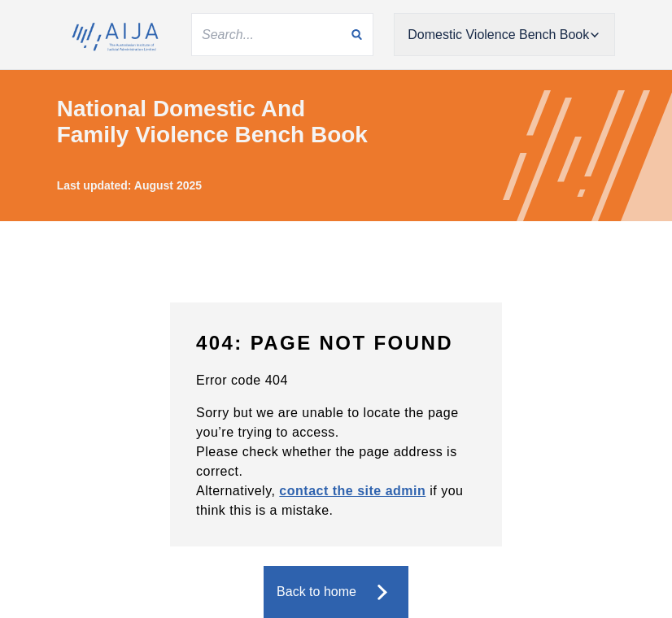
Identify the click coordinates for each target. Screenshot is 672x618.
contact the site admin (352, 491)
